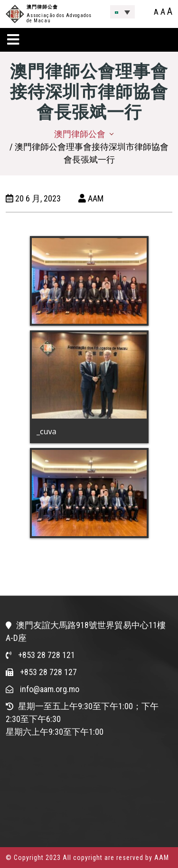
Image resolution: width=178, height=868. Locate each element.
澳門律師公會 (42, 7)
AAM (91, 198)
